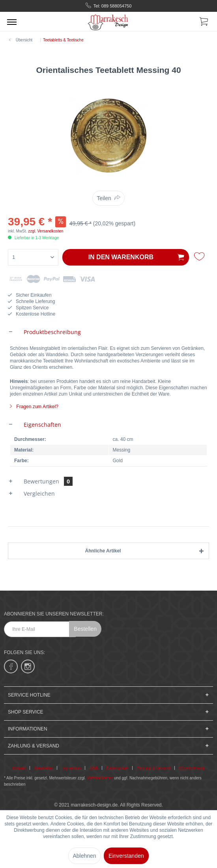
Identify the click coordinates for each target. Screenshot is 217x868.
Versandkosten (100, 778)
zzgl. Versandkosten (46, 231)
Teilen (104, 198)
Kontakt (19, 769)
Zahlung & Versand (154, 769)
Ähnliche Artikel (103, 551)
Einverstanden (126, 856)
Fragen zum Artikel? (34, 407)
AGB (94, 769)
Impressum (71, 769)
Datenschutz (118, 769)
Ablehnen (84, 856)
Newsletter (44, 769)
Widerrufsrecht (192, 769)
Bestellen (85, 629)
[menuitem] (12, 22)
